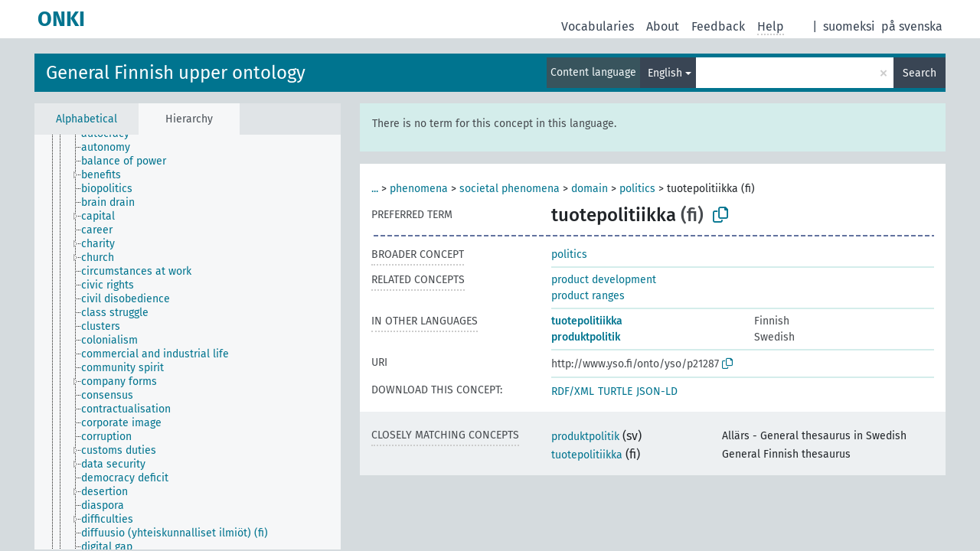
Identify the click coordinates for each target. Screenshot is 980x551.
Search (920, 73)
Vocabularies (598, 26)
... (375, 189)
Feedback (718, 26)
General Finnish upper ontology (176, 73)
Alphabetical (87, 119)
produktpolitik (586, 337)
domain (590, 189)
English (665, 73)
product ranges (588, 296)
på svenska (912, 26)
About (663, 26)
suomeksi (849, 26)
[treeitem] (112, 148)
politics (637, 189)
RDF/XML (573, 391)
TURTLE (615, 391)
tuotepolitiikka (587, 321)
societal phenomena (510, 189)
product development (604, 280)
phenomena (419, 189)
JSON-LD (657, 391)
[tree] (188, 342)
